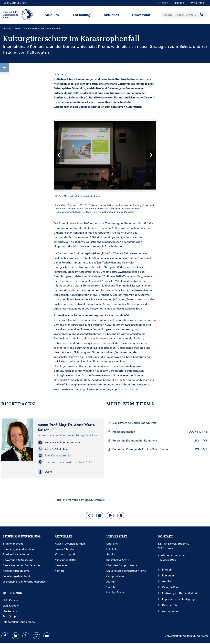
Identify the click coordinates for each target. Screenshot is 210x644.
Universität (141, 15)
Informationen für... (19, 3)
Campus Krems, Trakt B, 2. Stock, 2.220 (65, 462)
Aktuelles (111, 15)
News (17, 29)
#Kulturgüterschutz (93, 500)
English (163, 3)
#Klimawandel (72, 500)
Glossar (178, 3)
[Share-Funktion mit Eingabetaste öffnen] (89, 515)
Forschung (82, 15)
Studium (52, 15)
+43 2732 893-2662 (53, 449)
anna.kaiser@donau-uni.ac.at (59, 442)
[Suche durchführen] (202, 15)
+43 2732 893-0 (167, 560)
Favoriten (196, 3)
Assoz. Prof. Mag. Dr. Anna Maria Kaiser (66, 427)
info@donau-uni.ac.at (171, 555)
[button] (5, 68)
